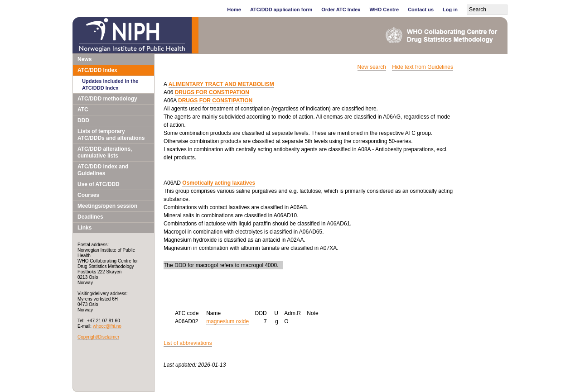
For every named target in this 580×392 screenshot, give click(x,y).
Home (234, 10)
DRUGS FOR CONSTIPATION (212, 92)
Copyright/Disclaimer (98, 337)
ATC (83, 110)
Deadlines (90, 217)
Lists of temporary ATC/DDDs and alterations (111, 135)
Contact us (421, 10)
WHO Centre (384, 10)
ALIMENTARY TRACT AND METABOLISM (221, 84)
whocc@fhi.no (107, 326)
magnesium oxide (227, 321)
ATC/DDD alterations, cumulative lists (105, 152)
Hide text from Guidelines (423, 67)
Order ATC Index (341, 10)
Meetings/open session (107, 206)
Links (85, 228)
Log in (450, 10)
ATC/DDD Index (97, 70)
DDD (83, 120)
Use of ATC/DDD (99, 184)
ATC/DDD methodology (107, 99)
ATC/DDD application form (281, 10)
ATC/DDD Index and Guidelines (103, 170)
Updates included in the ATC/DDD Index (110, 84)
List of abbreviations (188, 343)
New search (372, 67)
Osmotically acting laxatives (219, 183)
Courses (88, 195)
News (85, 59)
